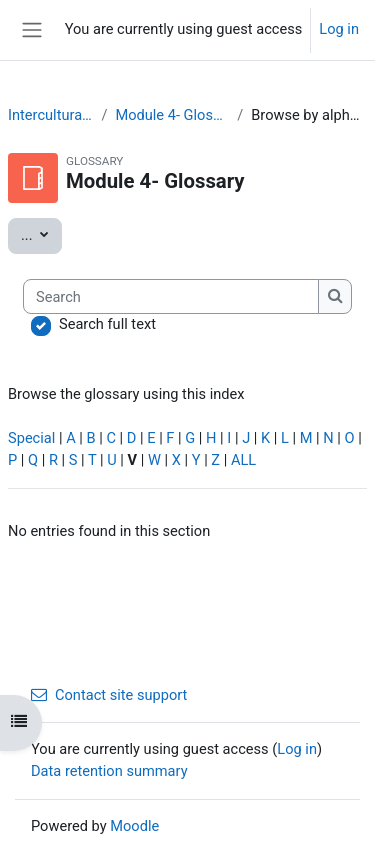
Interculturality (50, 115)
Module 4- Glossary (172, 115)
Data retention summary (109, 771)
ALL (243, 460)
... (41, 234)
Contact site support (109, 695)
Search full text (107, 324)
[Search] (171, 297)
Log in (339, 29)
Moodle (134, 826)
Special (31, 438)
